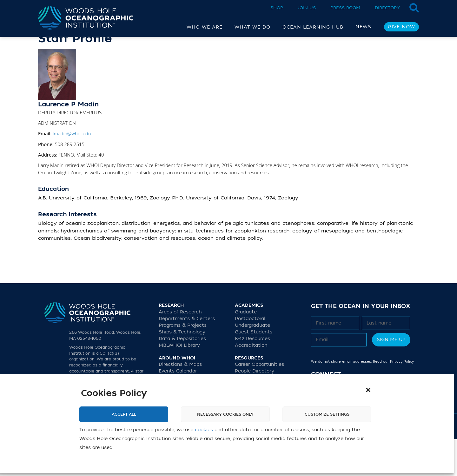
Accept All (124, 414)
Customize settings (327, 414)
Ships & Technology (182, 369)
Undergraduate (252, 362)
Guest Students (254, 369)
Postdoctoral (250, 355)
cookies (204, 430)
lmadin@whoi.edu (72, 170)
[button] (368, 390)
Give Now (401, 27)
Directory (387, 8)
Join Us (307, 8)
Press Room (345, 8)
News (363, 27)
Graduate (246, 349)
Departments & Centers (187, 355)
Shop (277, 8)
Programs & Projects (183, 362)
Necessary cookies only (225, 414)
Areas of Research (180, 349)
